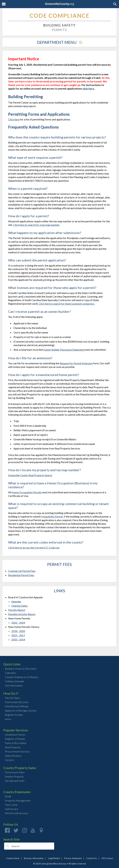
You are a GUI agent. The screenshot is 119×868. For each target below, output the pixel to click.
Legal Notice (54, 858)
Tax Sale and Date (15, 781)
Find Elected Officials (17, 706)
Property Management (18, 800)
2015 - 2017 (18, 635)
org (60, 4)
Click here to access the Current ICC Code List (34, 547)
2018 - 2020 (18, 631)
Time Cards (11, 805)
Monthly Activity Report (22, 614)
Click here (14, 119)
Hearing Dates (20, 606)
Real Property (13, 747)
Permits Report (17, 610)
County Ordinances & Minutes (22, 677)
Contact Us (92, 858)
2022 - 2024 (18, 623)
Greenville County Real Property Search (30, 475)
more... (9, 719)
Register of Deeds (15, 739)
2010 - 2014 (18, 639)
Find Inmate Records (17, 702)
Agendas (16, 601)
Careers (9, 760)
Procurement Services (17, 751)
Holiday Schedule (15, 681)
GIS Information (14, 685)
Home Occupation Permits (27, 492)
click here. (89, 88)
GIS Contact (107, 858)
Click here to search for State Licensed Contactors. (67, 304)
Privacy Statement (73, 858)
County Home (13, 858)
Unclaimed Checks (15, 735)
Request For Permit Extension (76, 363)
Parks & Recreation (16, 743)
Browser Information (34, 858)
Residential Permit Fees (21, 575)
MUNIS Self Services (17, 813)
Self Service (11, 809)
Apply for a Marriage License (21, 710)
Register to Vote (14, 715)
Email (8, 796)
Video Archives (13, 756)
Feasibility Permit (53, 516)
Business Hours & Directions (21, 669)
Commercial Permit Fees (22, 571)
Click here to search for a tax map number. (36, 225)
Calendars (10, 673)
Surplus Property (14, 776)
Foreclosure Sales (15, 772)
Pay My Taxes (12, 698)
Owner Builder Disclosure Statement (64, 350)
